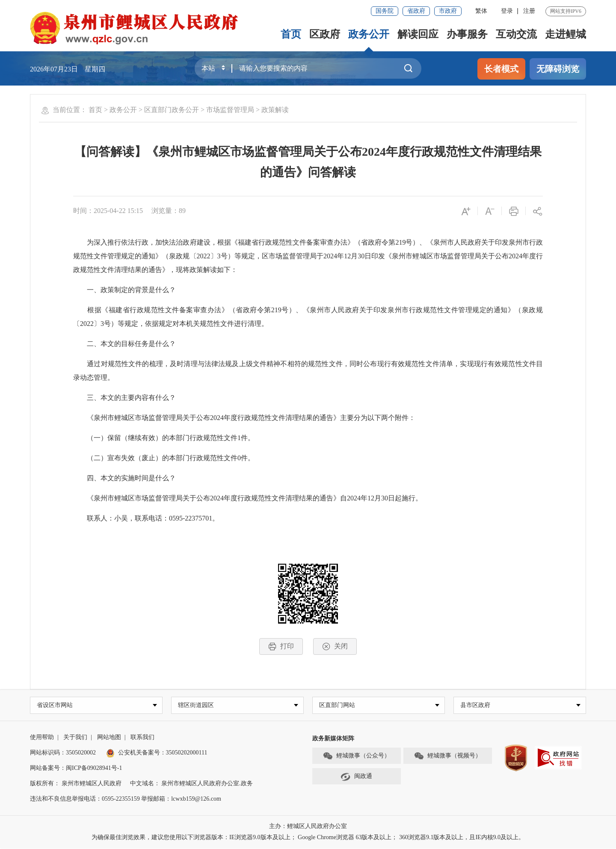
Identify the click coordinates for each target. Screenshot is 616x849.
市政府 (448, 11)
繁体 (481, 11)
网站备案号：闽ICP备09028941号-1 (76, 769)
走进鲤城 (566, 34)
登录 (507, 11)
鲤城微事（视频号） (447, 757)
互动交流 (516, 34)
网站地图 (109, 738)
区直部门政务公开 (172, 110)
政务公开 (369, 34)
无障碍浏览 (558, 69)
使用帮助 (42, 738)
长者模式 (501, 69)
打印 (281, 646)
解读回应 (418, 34)
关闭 (335, 646)
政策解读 (275, 110)
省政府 (416, 11)
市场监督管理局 (230, 110)
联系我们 (142, 738)
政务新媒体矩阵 (333, 739)
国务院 (385, 11)
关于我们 (75, 738)
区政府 (325, 34)
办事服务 (467, 34)
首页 (291, 34)
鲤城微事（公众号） (356, 757)
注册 (529, 11)
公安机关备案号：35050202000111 (157, 753)
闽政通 (356, 777)
